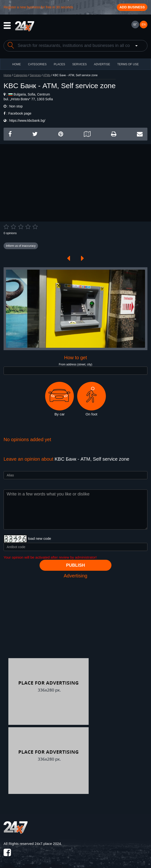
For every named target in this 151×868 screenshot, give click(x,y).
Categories (21, 75)
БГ (135, 25)
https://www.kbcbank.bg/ (27, 121)
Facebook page (20, 113)
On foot (92, 399)
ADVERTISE (102, 64)
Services (79, 64)
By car (59, 399)
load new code (40, 538)
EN (144, 25)
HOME (16, 64)
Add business (132, 7)
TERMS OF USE (128, 64)
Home (7, 75)
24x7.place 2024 (48, 844)
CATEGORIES (37, 64)
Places (59, 64)
